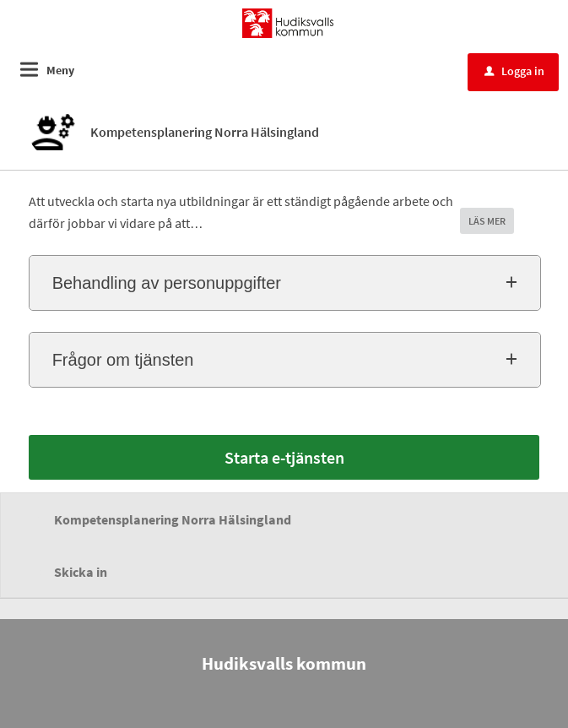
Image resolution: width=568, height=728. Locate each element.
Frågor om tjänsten (123, 360)
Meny (60, 70)
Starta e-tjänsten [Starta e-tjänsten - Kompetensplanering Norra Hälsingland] (284, 457)
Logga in (514, 71)
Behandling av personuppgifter (167, 283)
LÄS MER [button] (487, 221)
